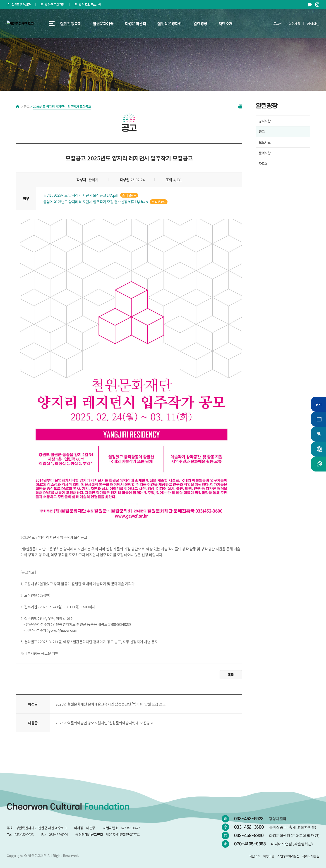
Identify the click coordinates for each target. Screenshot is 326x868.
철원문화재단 (37, 856)
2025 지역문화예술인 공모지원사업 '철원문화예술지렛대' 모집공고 (104, 723)
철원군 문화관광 (52, 5)
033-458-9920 (277, 836)
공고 (262, 132)
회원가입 (294, 24)
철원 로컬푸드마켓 (88, 5)
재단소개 (255, 856)
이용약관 (269, 856)
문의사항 (265, 153)
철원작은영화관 (19, 5)
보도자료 (265, 142)
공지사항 (265, 121)
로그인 (278, 24)
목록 (231, 675)
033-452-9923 (260, 819)
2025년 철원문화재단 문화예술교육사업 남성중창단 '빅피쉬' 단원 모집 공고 (110, 704)
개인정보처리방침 (288, 856)
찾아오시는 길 (311, 856)
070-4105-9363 (273, 844)
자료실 (263, 163)
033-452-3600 (275, 827)
